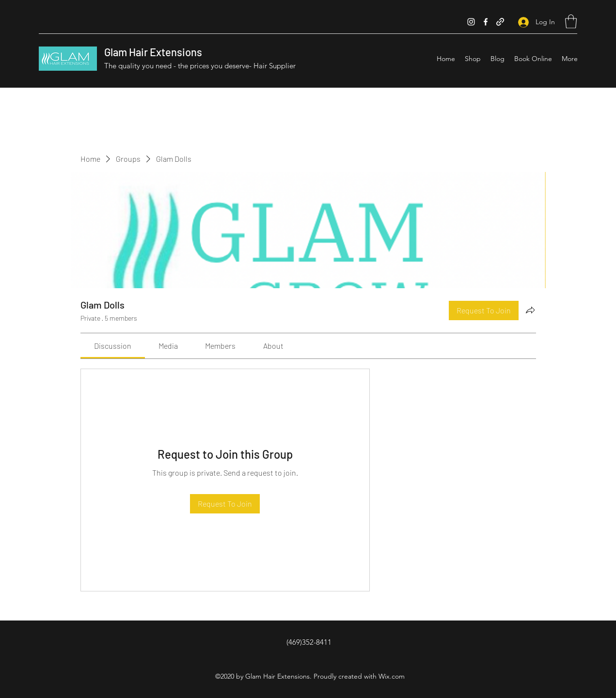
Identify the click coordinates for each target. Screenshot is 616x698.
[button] (571, 22)
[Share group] (530, 310)
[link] (113, 346)
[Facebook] (486, 22)
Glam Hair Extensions (153, 52)
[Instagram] (471, 22)
